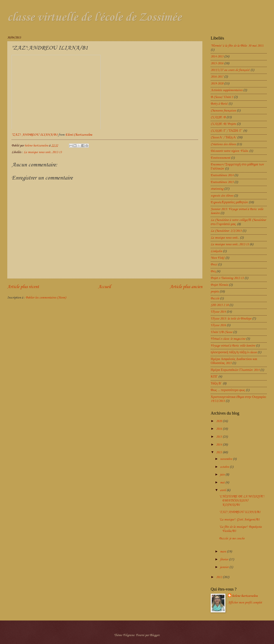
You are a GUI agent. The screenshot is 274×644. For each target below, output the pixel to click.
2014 (219, 445)
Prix (213, 271)
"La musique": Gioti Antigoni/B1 (239, 520)
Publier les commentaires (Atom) (46, 298)
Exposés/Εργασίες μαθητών (229, 202)
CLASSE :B (218, 117)
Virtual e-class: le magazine (228, 339)
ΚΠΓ (214, 377)
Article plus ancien (186, 287)
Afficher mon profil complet (245, 603)
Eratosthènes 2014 (222, 175)
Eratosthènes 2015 (222, 182)
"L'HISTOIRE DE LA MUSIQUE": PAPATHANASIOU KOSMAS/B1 (242, 501)
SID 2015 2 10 (220, 305)
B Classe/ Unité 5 (222, 97)
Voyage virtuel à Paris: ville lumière (233, 346)
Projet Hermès (219, 285)
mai (223, 483)
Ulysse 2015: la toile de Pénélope (231, 319)
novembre (226, 459)
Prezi (214, 265)
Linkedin (216, 251)
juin (223, 475)
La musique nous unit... (225, 238)
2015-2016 (217, 63)
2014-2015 (217, 57)
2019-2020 (217, 84)
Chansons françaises (223, 111)
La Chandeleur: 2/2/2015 (226, 231)
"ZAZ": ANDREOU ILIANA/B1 (35, 135)
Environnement (220, 158)
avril (223, 490)
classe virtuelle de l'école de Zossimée (94, 18)
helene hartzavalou (245, 596)
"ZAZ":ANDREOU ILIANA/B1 (240, 512)
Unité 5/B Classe (221, 332)
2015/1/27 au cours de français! (230, 70)
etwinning (217, 189)
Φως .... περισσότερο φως (228, 390)
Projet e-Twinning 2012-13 (227, 278)
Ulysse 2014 (218, 312)
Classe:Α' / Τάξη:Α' (224, 137)
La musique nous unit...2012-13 (43, 152)
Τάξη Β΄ (216, 384)
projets (215, 292)
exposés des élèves (222, 196)
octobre (225, 467)
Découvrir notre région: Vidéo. (230, 151)
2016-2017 (217, 77)
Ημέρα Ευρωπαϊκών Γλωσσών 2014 (235, 370)
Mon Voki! (218, 258)
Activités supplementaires (227, 90)
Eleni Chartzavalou (79, 135)
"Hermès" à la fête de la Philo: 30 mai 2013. (237, 46)
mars (223, 552)
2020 (219, 421)
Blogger (155, 635)
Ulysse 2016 (218, 325)
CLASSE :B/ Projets (223, 124)
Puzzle (215, 298)
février (224, 560)
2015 (219, 437)
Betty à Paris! (219, 104)
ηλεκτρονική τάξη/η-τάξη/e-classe (234, 352)
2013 (219, 452)
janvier (225, 567)
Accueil (105, 287)
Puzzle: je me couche (232, 539)
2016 (219, 429)
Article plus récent (23, 287)
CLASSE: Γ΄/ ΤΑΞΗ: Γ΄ (227, 131)
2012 (219, 577)
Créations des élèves (223, 144)
